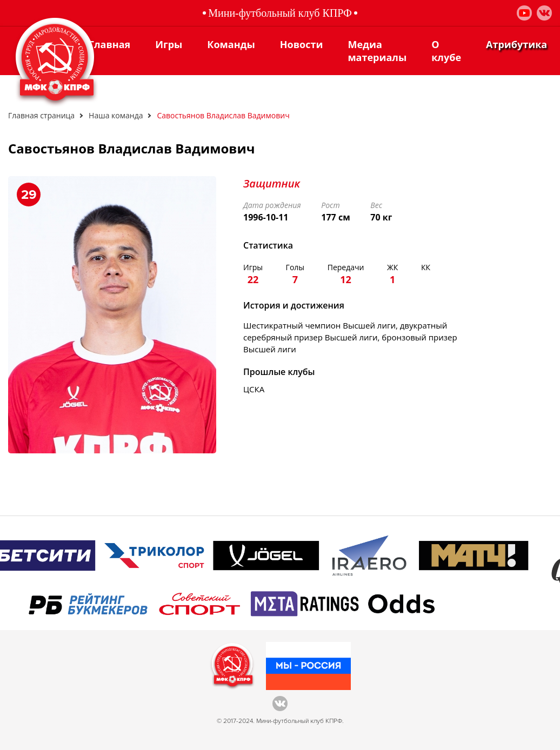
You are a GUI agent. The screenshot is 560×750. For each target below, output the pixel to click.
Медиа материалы (377, 51)
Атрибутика (516, 44)
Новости (302, 44)
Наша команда (116, 115)
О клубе (446, 51)
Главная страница (41, 115)
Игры (169, 44)
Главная (109, 44)
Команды (231, 44)
